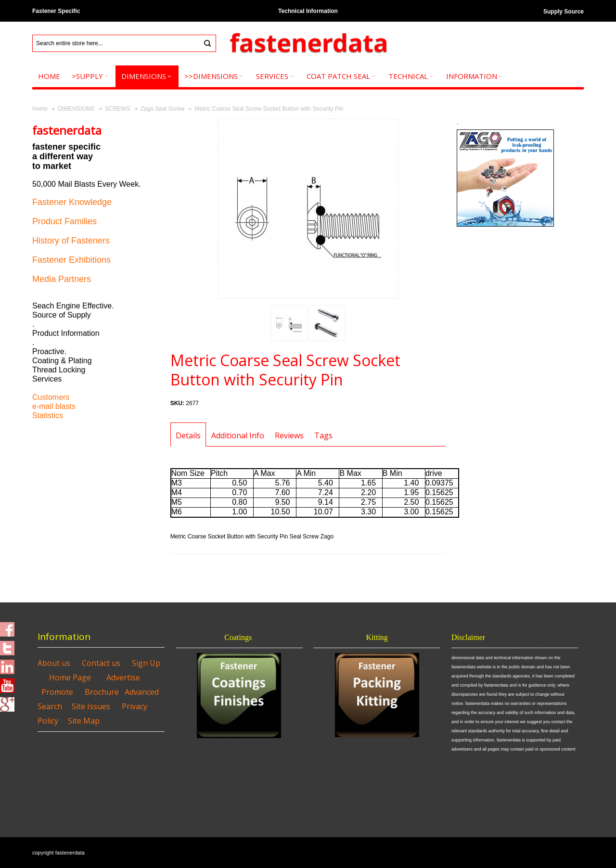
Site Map (84, 721)
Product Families (64, 221)
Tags (323, 435)
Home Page (70, 677)
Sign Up (146, 663)
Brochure (102, 692)
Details (188, 435)
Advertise (123, 677)
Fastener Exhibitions (71, 260)
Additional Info (238, 435)
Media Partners (62, 279)
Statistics (48, 415)
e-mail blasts (54, 406)
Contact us (101, 663)
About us (54, 663)
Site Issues (91, 706)
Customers (51, 397)
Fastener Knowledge (72, 202)
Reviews (289, 435)
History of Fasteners (71, 241)
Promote (57, 692)
